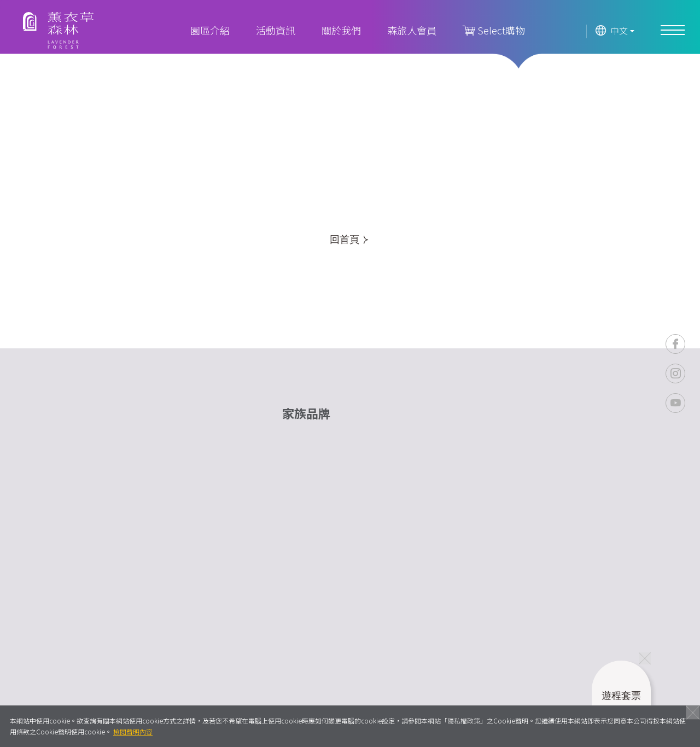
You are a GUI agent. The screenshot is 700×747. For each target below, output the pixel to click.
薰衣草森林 (59, 30)
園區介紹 (210, 30)
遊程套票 (621, 708)
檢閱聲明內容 (133, 731)
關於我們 (341, 30)
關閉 (693, 713)
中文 (612, 31)
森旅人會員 (412, 30)
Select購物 (494, 30)
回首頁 (349, 240)
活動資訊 (276, 30)
